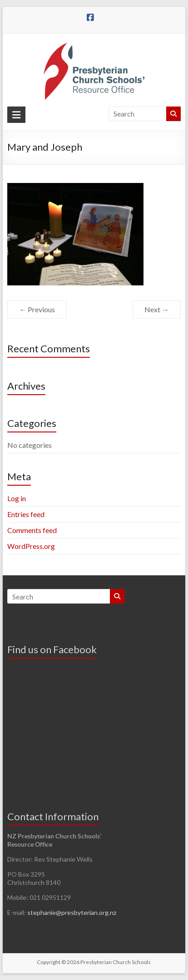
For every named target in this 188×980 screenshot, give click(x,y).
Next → (157, 309)
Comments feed (32, 530)
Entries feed (26, 514)
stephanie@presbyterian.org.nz (72, 912)
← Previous (37, 309)
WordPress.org (31, 546)
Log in (17, 498)
